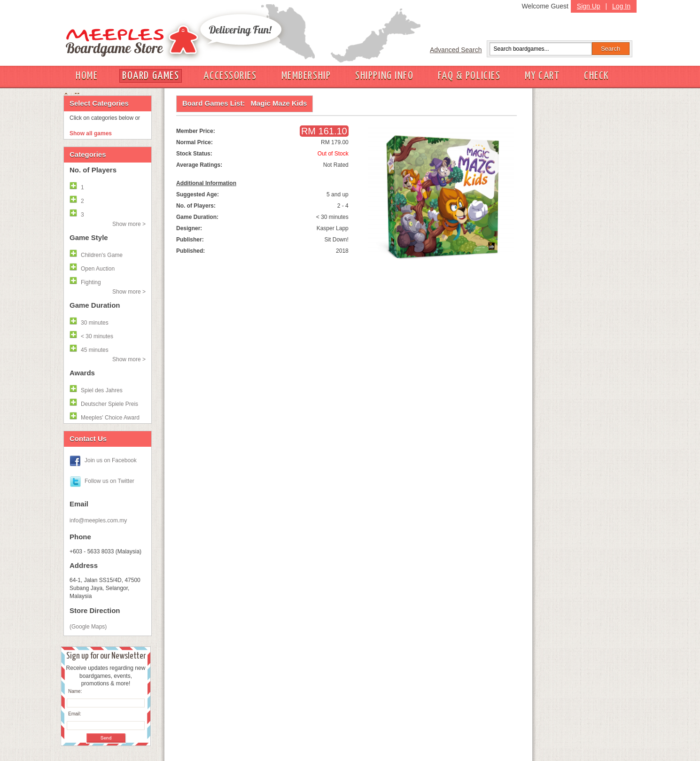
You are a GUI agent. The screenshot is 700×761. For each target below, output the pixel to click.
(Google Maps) (88, 627)
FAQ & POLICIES (469, 76)
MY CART (542, 76)
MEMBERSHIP (306, 76)
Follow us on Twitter (109, 481)
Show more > (129, 224)
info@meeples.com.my (98, 520)
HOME (87, 76)
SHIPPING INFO (384, 76)
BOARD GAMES (151, 76)
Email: (75, 714)
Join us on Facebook (111, 460)
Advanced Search (456, 50)
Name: (75, 691)
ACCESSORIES (230, 76)
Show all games (91, 133)
